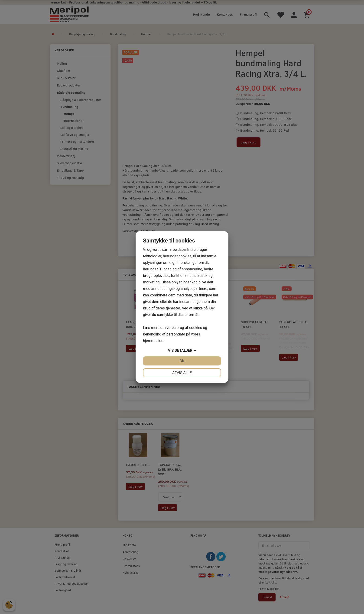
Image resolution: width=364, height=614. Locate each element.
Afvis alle (182, 373)
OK (182, 361)
